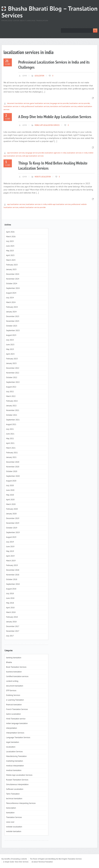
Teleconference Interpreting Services (21, 803)
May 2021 (10, 439)
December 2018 (13, 570)
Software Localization (15, 789)
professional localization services (37, 107)
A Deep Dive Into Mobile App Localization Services (55, 117)
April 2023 (10, 354)
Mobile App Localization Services (47, 125)
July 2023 (10, 340)
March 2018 (11, 612)
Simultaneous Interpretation (17, 785)
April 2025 (10, 256)
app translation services (16, 153)
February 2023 (12, 359)
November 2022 (13, 373)
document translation (15, 686)
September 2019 (13, 533)
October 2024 (12, 284)
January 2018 (11, 622)
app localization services (16, 205)
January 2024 (11, 312)
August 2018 (11, 589)
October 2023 (12, 326)
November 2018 (13, 575)
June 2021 (10, 434)
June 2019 (10, 547)
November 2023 (13, 321)
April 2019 (10, 556)
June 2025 (10, 246)
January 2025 (11, 270)
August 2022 (11, 387)
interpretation (12, 728)
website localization (43, 177)
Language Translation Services (18, 738)
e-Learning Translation (15, 700)
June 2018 (10, 598)
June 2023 (10, 345)
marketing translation (15, 761)
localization (39, 76)
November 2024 (13, 279)
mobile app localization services (59, 205)
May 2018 (10, 603)
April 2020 (10, 500)
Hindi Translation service (16, 719)
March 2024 (11, 302)
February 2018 (12, 617)
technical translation (14, 799)
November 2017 (13, 631)
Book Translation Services (16, 667)
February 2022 (12, 401)
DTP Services (11, 691)
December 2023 (13, 317)
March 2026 (11, 237)
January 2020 (11, 514)
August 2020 (11, 481)
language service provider (59, 104)
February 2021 (12, 453)
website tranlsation (14, 832)
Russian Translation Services (17, 780)
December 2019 (13, 519)
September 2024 (13, 288)
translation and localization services (63, 107)
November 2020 (13, 467)
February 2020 (12, 509)
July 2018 (10, 594)
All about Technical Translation (42, 862)
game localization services (40, 104)
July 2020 (10, 486)
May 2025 (10, 251)
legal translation (13, 742)
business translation (14, 672)
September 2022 (13, 382)
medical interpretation (15, 766)
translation (10, 813)
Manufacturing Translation (16, 756)
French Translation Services (17, 709)
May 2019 (10, 551)
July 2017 (10, 636)
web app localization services (33, 156)
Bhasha (9, 663)
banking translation (14, 658)
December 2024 (13, 274)
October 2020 (12, 472)
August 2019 (11, 537)
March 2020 (11, 504)
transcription (11, 808)
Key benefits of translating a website (14, 859)
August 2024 (11, 293)
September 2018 (13, 584)
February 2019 (12, 566)
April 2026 (10, 232)
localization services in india (14, 107)
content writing (12, 681)
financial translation (14, 705)
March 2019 (11, 561)
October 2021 (12, 415)
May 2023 (10, 349)
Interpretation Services (15, 733)
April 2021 (10, 443)
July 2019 (10, 542)
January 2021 (11, 457)
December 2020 (13, 462)
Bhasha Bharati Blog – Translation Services (49, 13)
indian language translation (17, 724)
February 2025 (12, 265)
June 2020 (10, 490)
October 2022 (12, 378)
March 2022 (11, 396)
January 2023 (11, 364)
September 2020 (13, 476)
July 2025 (10, 241)
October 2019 (12, 528)
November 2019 (13, 523)
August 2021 (11, 425)
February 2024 (12, 307)
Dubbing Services (13, 695)
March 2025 (11, 260)
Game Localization (13, 714)
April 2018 (10, 608)
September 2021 (13, 420)
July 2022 (10, 392)
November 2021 (13, 411)
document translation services (18, 104)
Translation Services (14, 818)
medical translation (14, 771)
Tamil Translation (13, 794)
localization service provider (80, 104)
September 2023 (13, 331)
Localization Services (14, 752)
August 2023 (11, 335)
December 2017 (13, 627)
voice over (10, 822)
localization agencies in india (55, 153)
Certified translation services (17, 677)
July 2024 (10, 298)
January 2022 (11, 406)
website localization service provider (32, 208)
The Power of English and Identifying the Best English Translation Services (56, 859)
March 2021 (11, 448)
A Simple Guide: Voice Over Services (16, 862)
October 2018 (12, 580)
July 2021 (10, 429)
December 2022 (13, 368)
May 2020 (10, 495)
